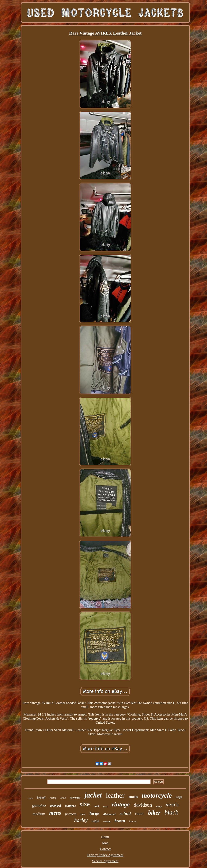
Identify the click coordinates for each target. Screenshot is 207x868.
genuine (39, 805)
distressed (109, 814)
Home (105, 837)
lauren (133, 821)
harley (81, 820)
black (171, 812)
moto (133, 797)
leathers (70, 806)
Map (105, 843)
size (85, 804)
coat (97, 806)
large (95, 813)
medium (39, 814)
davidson (143, 805)
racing (53, 798)
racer (139, 813)
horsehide (75, 798)
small (63, 798)
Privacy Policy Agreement (105, 855)
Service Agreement (105, 861)
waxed (55, 806)
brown (120, 821)
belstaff (41, 798)
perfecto (71, 814)
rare (83, 814)
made (31, 798)
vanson (107, 822)
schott (125, 813)
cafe (179, 797)
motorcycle (157, 795)
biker (154, 813)
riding (159, 807)
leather (115, 795)
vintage (120, 804)
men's (172, 804)
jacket (93, 795)
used (105, 807)
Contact (105, 849)
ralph (95, 821)
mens (55, 813)
